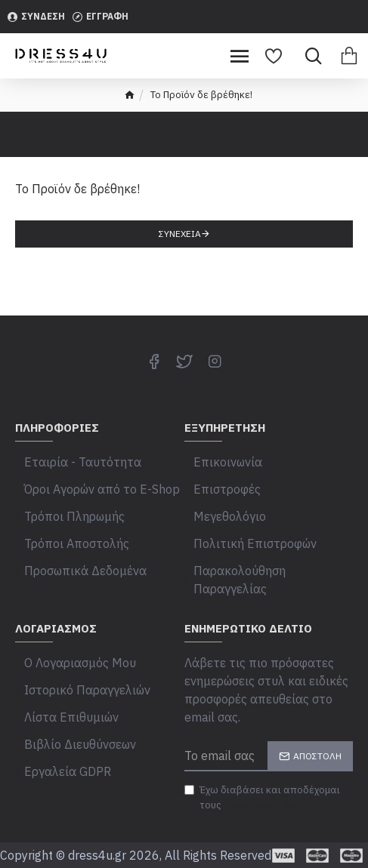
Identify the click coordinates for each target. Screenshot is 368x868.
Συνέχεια (180, 234)
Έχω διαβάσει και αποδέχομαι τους (262, 798)
